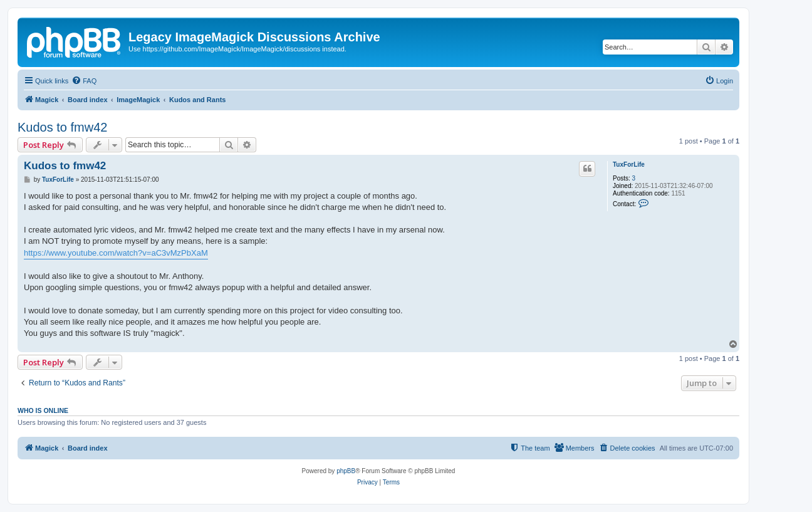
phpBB (346, 471)
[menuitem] (84, 81)
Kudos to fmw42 (62, 127)
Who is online (43, 410)
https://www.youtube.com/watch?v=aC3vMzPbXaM (116, 253)
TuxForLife (629, 165)
